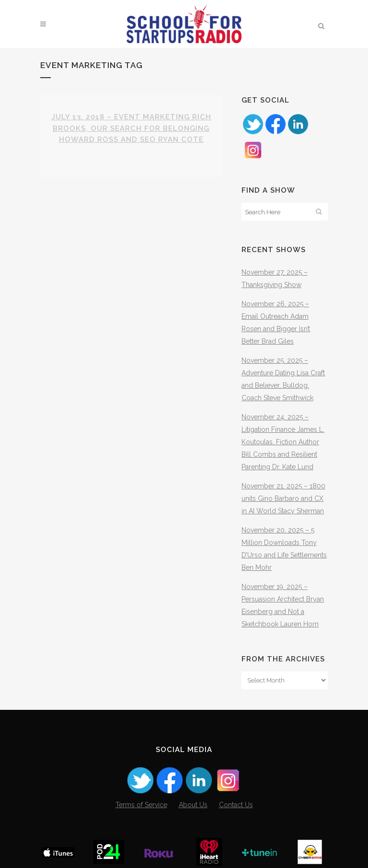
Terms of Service (141, 805)
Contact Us (236, 805)
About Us (193, 805)
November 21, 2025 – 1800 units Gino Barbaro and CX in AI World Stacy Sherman (283, 498)
